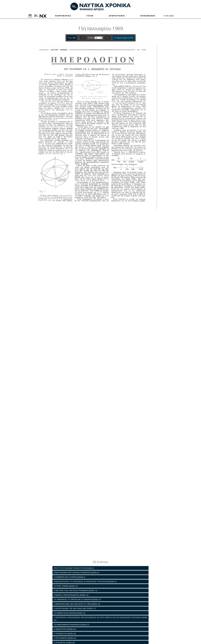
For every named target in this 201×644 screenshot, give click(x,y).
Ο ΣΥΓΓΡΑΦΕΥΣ (65, 638)
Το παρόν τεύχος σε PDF (124, 38)
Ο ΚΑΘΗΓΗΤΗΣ (65, 629)
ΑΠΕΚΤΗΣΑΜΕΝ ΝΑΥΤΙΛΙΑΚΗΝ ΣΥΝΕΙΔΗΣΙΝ (76, 573)
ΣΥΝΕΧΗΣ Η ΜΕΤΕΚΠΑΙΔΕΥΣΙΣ (71, 595)
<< (83, 38)
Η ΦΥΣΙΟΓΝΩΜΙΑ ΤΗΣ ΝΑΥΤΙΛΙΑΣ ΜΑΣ (75, 608)
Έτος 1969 (72, 38)
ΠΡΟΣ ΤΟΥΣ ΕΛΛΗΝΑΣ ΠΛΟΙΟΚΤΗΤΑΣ (74, 568)
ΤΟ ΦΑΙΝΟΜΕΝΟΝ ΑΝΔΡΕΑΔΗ (71, 625)
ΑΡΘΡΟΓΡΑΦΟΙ (117, 16)
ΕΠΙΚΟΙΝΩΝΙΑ (148, 16)
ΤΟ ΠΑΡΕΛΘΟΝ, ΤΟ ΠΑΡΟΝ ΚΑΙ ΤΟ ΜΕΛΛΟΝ (77, 599)
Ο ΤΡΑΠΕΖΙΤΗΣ (65, 634)
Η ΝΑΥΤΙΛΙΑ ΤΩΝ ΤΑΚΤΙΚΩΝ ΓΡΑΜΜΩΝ (75, 590)
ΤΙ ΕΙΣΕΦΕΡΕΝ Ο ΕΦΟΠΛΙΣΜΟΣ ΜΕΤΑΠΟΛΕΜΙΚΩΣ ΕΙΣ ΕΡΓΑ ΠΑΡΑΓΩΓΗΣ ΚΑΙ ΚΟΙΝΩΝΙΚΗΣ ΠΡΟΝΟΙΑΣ (100, 619)
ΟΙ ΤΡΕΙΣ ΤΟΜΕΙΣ (66, 586)
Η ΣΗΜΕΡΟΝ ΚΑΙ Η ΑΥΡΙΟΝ (69, 577)
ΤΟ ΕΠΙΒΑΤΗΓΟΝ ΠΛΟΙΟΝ (69, 613)
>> (107, 38)
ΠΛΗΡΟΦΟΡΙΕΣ (63, 16)
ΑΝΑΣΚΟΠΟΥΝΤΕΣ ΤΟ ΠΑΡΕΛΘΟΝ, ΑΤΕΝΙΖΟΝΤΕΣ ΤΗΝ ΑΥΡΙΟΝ (85, 581)
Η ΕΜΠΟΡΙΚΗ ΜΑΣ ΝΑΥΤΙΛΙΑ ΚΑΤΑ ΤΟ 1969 (77, 604)
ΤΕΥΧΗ (90, 16)
